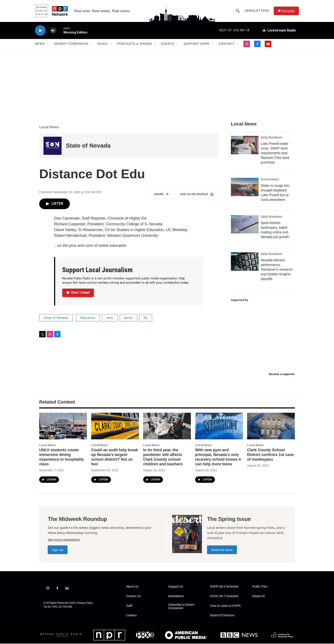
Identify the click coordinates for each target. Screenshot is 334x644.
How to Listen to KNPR (225, 606)
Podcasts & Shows (135, 44)
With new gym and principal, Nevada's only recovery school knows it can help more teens (218, 457)
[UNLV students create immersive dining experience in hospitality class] (63, 426)
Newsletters (257, 11)
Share (161, 195)
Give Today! (78, 293)
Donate (288, 11)
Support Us (176, 587)
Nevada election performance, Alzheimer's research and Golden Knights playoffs (277, 270)
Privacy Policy (85, 603)
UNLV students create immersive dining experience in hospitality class (62, 457)
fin (146, 318)
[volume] (53, 31)
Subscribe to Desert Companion (181, 607)
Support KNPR (197, 44)
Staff (129, 606)
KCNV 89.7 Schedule (224, 597)
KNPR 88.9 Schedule (224, 587)
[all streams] (279, 31)
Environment (270, 180)
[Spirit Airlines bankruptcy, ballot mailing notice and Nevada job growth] (245, 225)
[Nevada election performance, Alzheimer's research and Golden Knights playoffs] (245, 262)
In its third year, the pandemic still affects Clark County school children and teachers (163, 457)
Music (103, 44)
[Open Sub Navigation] (48, 44)
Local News (49, 127)
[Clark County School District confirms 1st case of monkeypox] (271, 426)
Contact (227, 44)
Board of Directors (222, 616)
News (40, 44)
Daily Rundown (271, 138)
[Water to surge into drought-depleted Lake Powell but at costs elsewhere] (245, 187)
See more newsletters (64, 540)
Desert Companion (71, 44)
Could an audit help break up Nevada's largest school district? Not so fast (115, 457)
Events (168, 44)
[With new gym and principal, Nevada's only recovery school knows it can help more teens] (219, 426)
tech (110, 318)
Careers (131, 616)
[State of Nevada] (53, 146)
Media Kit (259, 597)
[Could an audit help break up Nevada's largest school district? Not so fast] (115, 426)
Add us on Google (197, 195)
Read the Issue (222, 550)
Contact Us (133, 597)
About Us (132, 587)
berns (128, 318)
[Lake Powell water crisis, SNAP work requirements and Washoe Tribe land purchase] (245, 145)
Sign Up (58, 550)
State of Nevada (88, 146)
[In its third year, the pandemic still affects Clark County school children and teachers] (167, 426)
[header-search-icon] (238, 11)
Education (88, 318)
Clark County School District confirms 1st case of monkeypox (270, 455)
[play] (40, 31)
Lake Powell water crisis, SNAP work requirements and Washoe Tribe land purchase (275, 153)
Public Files (260, 587)
